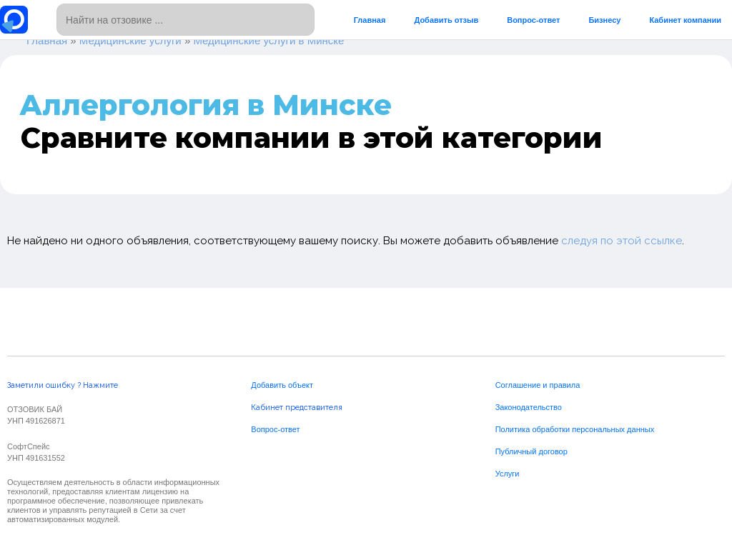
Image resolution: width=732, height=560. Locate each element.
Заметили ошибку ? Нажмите (63, 385)
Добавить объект (282, 385)
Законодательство (529, 407)
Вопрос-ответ (533, 20)
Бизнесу (604, 20)
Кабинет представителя (297, 407)
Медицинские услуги (130, 40)
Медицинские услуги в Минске (268, 40)
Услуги (508, 474)
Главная (370, 20)
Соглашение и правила (538, 385)
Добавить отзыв (446, 20)
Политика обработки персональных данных (575, 429)
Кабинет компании (685, 20)
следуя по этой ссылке (622, 241)
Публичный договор (531, 451)
